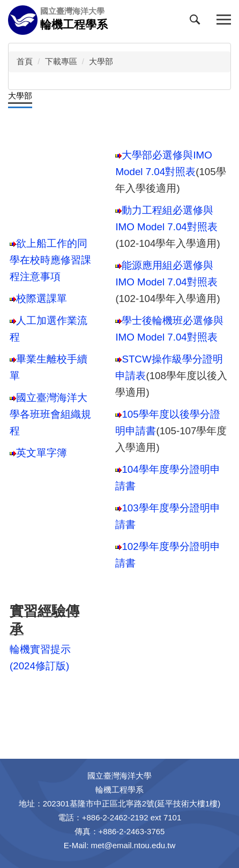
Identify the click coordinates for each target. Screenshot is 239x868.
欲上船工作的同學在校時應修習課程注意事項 (50, 260)
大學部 (101, 61)
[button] (197, 22)
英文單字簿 (42, 453)
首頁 (25, 61)
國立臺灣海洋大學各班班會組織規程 (50, 414)
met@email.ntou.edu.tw (133, 845)
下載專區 (61, 61)
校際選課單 (38, 299)
